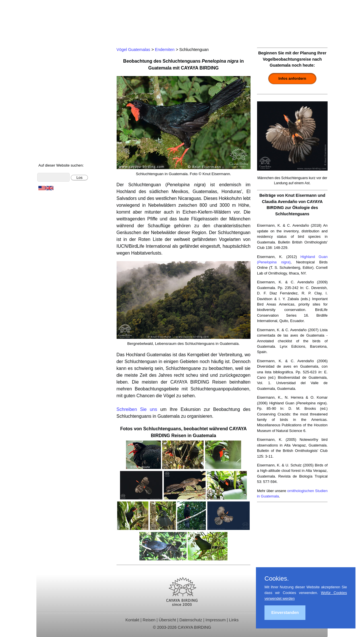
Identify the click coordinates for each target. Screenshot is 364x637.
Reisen (149, 620)
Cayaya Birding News (62, 155)
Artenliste (50, 125)
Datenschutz (191, 620)
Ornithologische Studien (65, 94)
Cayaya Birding (65, 21)
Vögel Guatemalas (59, 117)
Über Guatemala (57, 140)
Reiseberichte (54, 87)
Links (234, 620)
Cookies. (277, 579)
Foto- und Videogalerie (63, 133)
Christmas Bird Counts (63, 102)
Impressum (215, 620)
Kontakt (48, 109)
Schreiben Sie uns (137, 409)
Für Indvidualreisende (62, 71)
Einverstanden (285, 613)
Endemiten (165, 50)
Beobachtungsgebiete (62, 79)
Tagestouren (53, 64)
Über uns (50, 148)
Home (46, 49)
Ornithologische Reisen (64, 56)
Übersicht (167, 620)
